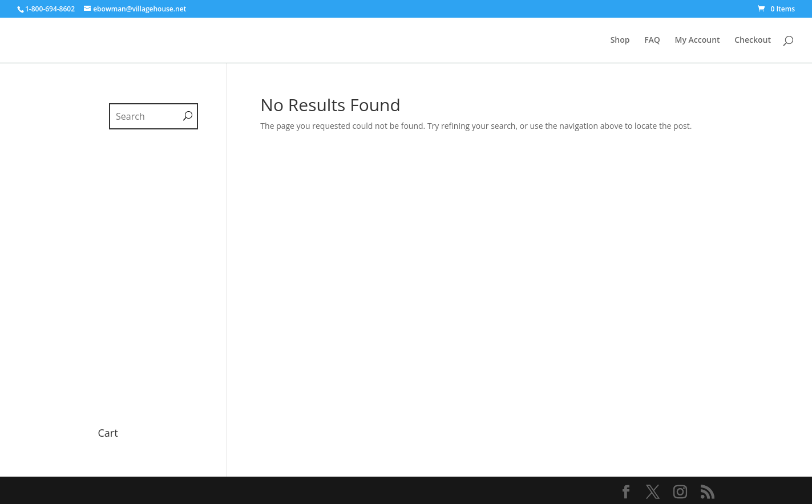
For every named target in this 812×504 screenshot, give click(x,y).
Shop (620, 40)
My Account (698, 40)
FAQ (652, 40)
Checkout (753, 40)
